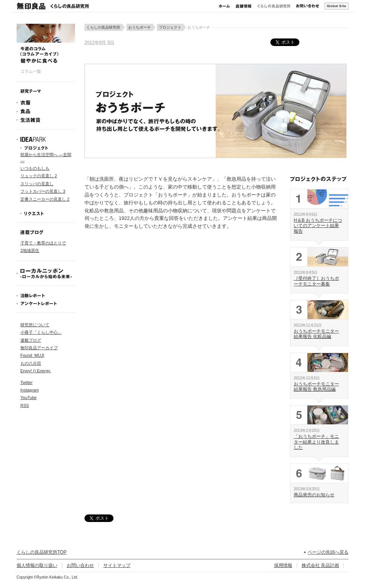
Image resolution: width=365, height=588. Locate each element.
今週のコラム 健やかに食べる (46, 43)
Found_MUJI (32, 355)
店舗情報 (244, 6)
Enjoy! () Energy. (36, 371)
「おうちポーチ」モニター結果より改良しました (316, 442)
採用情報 (283, 565)
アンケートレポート (46, 303)
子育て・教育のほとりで (43, 243)
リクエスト (46, 214)
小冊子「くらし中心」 (41, 332)
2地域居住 (30, 250)
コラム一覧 (31, 71)
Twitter (26, 382)
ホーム (224, 6)
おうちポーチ (140, 27)
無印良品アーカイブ (39, 348)
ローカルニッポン (46, 273)
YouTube (28, 398)
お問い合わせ (307, 6)
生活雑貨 (46, 120)
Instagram (30, 390)
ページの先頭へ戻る (328, 552)
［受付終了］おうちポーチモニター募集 (316, 281)
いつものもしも (35, 168)
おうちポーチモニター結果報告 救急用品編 (316, 387)
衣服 (46, 103)
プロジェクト (46, 148)
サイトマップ (117, 565)
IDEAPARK (46, 140)
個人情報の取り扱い (37, 565)
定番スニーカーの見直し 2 (45, 199)
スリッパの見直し (37, 184)
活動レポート (46, 296)
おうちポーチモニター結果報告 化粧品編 (316, 334)
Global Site (337, 6)
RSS (25, 405)
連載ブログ (31, 340)
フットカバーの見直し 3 (43, 191)
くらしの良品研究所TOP (41, 552)
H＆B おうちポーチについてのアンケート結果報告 (318, 226)
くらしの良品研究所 (274, 6)
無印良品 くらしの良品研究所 (53, 6)
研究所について (35, 325)
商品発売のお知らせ (314, 495)
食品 (46, 111)
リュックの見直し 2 (39, 176)
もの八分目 (31, 363)
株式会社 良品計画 (320, 565)
